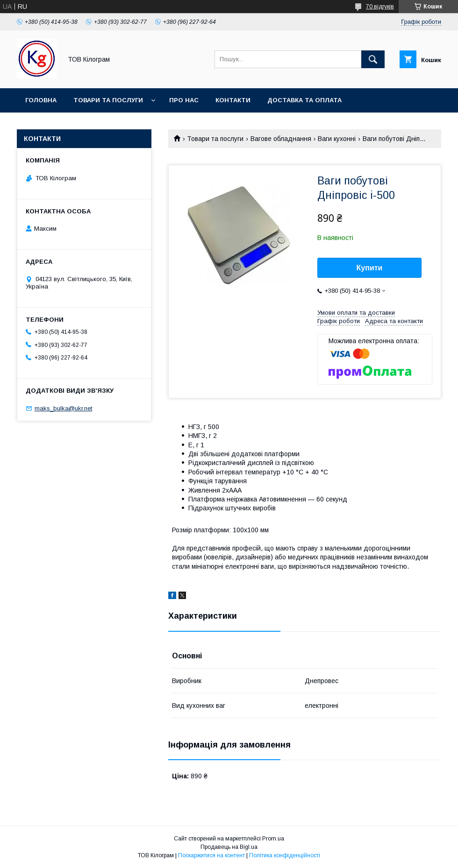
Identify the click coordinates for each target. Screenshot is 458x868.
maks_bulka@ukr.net (63, 408)
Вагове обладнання (281, 139)
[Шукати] (373, 59)
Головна (41, 100)
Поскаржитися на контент (211, 855)
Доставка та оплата (304, 100)
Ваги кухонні (337, 139)
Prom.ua (273, 839)
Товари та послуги (108, 100)
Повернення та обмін (65, 124)
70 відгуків (380, 7)
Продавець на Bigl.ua (229, 847)
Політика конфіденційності (285, 855)
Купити (370, 268)
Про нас (184, 100)
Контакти (233, 100)
